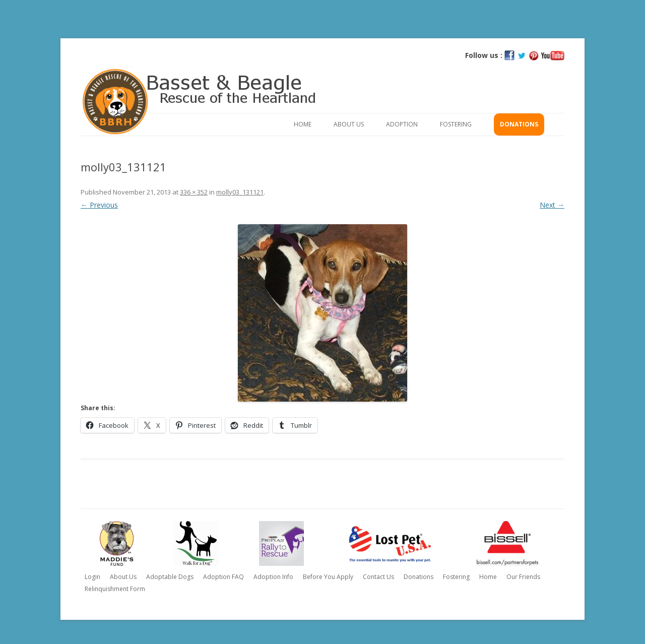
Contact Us (378, 577)
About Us (349, 124)
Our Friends (523, 577)
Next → (552, 205)
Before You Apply (328, 577)
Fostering (456, 124)
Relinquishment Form (115, 589)
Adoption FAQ (223, 577)
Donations (519, 124)
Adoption (402, 124)
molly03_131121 (240, 192)
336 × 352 (194, 192)
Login (92, 577)
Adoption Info (273, 577)
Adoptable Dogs (170, 577)
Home (303, 124)
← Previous (99, 205)
